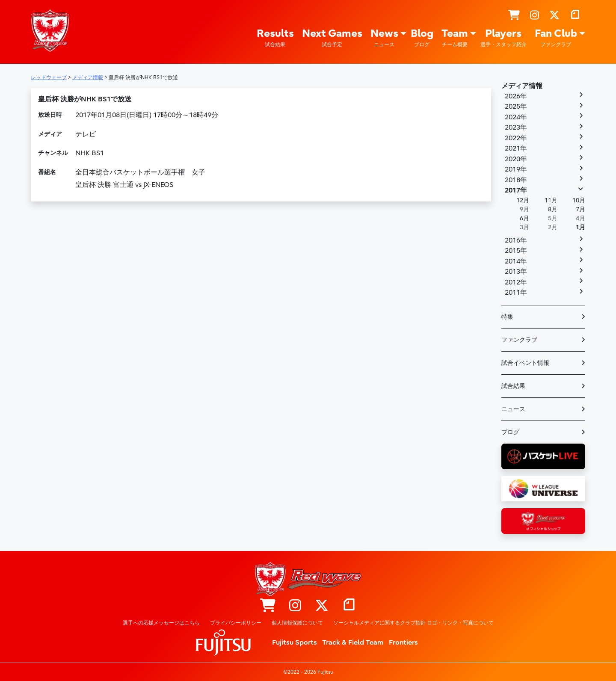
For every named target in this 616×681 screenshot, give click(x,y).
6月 (524, 218)
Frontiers (403, 643)
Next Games (332, 38)
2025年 (516, 107)
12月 (523, 200)
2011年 (516, 293)
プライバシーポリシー (236, 623)
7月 (580, 209)
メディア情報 (522, 86)
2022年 (516, 138)
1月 (580, 227)
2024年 (516, 117)
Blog (422, 38)
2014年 (516, 261)
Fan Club (556, 38)
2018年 (516, 180)
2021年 (516, 148)
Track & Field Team (353, 643)
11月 (551, 200)
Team (455, 38)
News (384, 38)
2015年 (516, 251)
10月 (579, 200)
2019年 (516, 169)
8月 (553, 209)
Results (275, 38)
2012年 (516, 282)
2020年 (516, 159)
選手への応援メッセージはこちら (161, 623)
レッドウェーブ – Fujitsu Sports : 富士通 (50, 30)
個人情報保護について (297, 623)
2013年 (516, 272)
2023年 (516, 127)
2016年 (516, 240)
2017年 (516, 190)
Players (503, 38)
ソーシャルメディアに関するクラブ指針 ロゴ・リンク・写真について (413, 623)
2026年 (516, 96)
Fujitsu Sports (295, 643)
